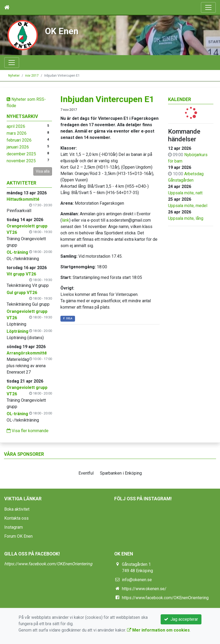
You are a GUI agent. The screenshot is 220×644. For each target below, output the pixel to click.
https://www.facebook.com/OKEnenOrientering (48, 564)
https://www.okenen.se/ (144, 589)
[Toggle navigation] (208, 7)
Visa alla (43, 171)
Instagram (14, 527)
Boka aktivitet (17, 509)
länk (65, 220)
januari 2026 (18, 147)
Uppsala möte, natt (185, 193)
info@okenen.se (137, 580)
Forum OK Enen (18, 536)
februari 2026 (19, 140)
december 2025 (21, 154)
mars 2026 (17, 133)
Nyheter (14, 76)
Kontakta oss (16, 518)
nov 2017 (32, 76)
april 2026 (16, 126)
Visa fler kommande (28, 431)
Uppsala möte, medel (188, 206)
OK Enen (62, 31)
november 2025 (21, 161)
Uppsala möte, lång (186, 218)
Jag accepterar (181, 619)
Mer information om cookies (158, 630)
